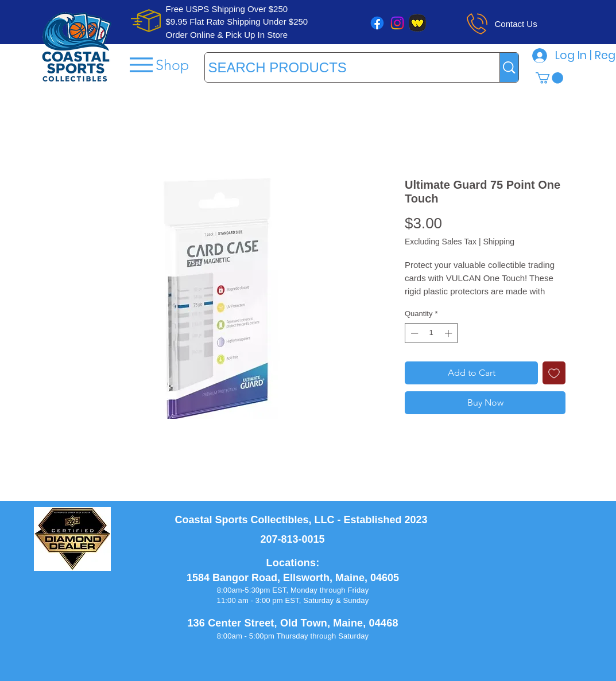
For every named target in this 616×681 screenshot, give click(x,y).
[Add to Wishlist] (554, 373)
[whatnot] (417, 23)
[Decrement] (413, 333)
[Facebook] (377, 23)
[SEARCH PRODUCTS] (342, 67)
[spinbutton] (431, 333)
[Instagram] (397, 23)
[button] (549, 78)
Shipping (499, 242)
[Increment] (450, 333)
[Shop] (158, 65)
